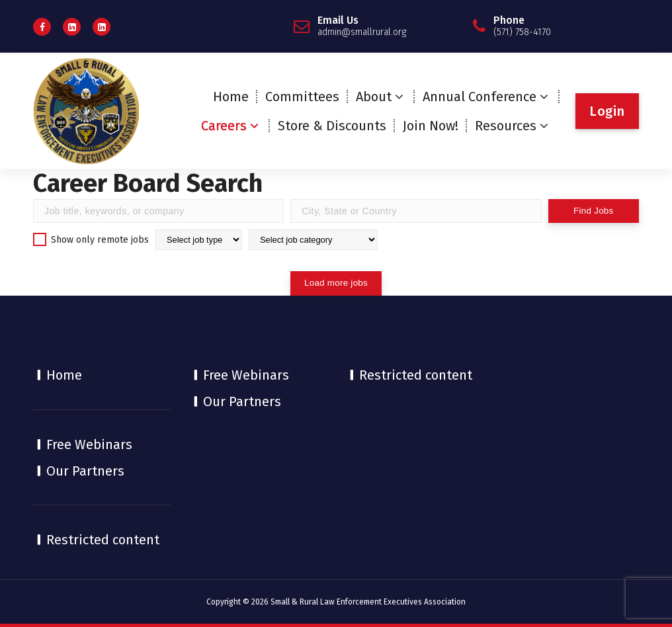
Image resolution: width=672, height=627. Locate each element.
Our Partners (85, 471)
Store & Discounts (332, 126)
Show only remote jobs (91, 239)
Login (607, 111)
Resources (506, 126)
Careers (224, 126)
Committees (302, 97)
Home (231, 97)
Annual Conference (480, 97)
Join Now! (431, 126)
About (374, 97)
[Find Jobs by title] (158, 211)
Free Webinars (89, 444)
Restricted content (103, 540)
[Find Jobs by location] (416, 211)
